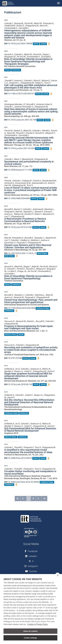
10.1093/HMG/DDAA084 (17, 198)
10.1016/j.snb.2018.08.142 (18, 384)
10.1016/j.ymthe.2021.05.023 (19, 148)
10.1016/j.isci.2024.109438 (18, 44)
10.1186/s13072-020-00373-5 (20, 94)
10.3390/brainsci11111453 (18, 170)
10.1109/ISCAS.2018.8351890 (20, 308)
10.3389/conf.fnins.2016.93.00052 (22, 482)
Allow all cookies (30, 631)
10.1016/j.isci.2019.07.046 (18, 227)
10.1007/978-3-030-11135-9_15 (20, 253)
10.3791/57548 (13, 358)
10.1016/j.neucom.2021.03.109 (20, 120)
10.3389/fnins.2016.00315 (18, 458)
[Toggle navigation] (58, 3)
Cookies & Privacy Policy (37, 624)
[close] (58, 575)
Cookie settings (30, 638)
